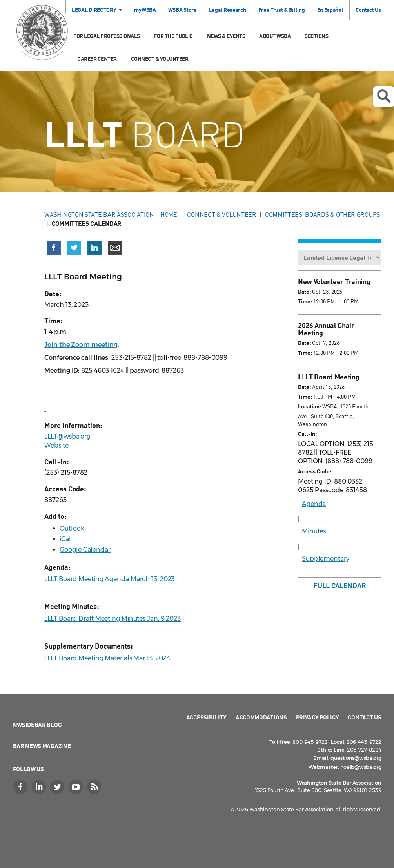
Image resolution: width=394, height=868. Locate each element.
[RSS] (95, 787)
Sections (316, 36)
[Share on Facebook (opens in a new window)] (54, 248)
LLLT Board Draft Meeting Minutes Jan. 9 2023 (113, 619)
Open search (383, 96)
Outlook (72, 528)
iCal (65, 539)
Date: (304, 291)
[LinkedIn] (40, 787)
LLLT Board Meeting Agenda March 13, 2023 (109, 579)
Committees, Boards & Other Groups (322, 214)
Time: (305, 301)
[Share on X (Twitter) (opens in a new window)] (74, 248)
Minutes (314, 531)
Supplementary (326, 559)
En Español (330, 10)
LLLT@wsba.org (67, 436)
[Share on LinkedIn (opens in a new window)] (94, 248)
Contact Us (368, 10)
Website (56, 445)
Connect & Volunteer (160, 59)
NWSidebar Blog (37, 725)
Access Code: (315, 471)
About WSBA (275, 36)
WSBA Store (182, 10)
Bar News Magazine (42, 746)
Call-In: (307, 434)
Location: (310, 406)
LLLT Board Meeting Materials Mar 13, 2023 (107, 658)
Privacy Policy (318, 717)
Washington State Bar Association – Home (111, 214)
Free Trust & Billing (282, 10)
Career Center (97, 59)
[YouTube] (77, 787)
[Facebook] (22, 787)
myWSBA (145, 10)
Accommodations (261, 717)
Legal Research (228, 10)
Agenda (314, 504)
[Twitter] (58, 787)
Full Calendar (340, 585)
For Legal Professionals (107, 36)
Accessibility (206, 717)
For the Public (173, 36)
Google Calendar (85, 550)
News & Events (226, 36)
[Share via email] (115, 248)
